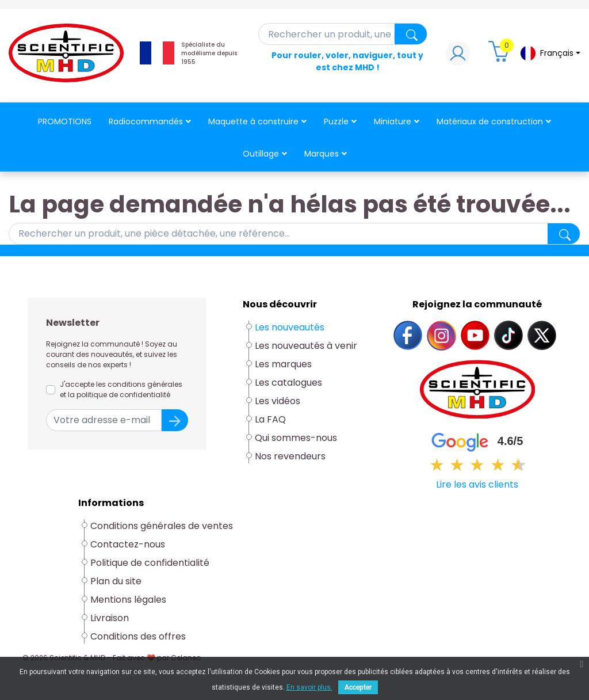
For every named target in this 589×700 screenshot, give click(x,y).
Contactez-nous (128, 544)
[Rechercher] (343, 34)
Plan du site (116, 581)
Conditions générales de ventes (162, 526)
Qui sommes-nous (296, 438)
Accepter (358, 687)
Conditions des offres (139, 636)
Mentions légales (128, 600)
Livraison (110, 618)
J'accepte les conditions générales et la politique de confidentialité (121, 389)
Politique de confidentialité (150, 563)
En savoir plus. (309, 687)
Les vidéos (278, 401)
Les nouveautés (290, 327)
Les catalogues (288, 383)
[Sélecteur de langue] (550, 53)
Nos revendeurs (290, 456)
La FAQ (270, 419)
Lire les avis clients (477, 484)
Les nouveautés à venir (306, 346)
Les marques (283, 364)
